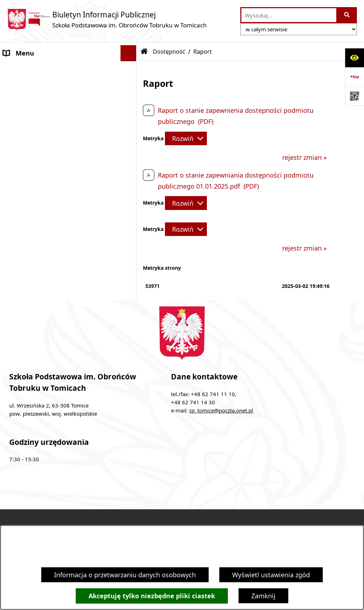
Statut (12, 101)
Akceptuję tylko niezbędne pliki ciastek (152, 596)
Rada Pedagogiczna (33, 85)
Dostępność (21, 165)
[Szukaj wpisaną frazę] (347, 15)
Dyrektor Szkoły (27, 69)
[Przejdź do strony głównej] (107, 19)
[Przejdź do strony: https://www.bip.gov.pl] (354, 77)
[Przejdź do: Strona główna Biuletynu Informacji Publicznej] (144, 52)
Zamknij (263, 596)
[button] (130, 69)
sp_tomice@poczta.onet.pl (221, 410)
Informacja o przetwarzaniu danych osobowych (125, 575)
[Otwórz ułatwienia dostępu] (354, 58)
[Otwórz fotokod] (354, 96)
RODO (12, 149)
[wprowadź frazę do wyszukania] (289, 15)
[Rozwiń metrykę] (186, 138)
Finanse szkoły (25, 117)
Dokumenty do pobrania (40, 133)
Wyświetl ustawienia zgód (271, 575)
